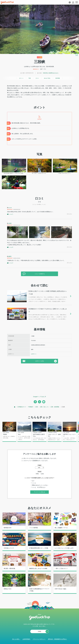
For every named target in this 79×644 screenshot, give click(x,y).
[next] (77, 431)
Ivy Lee (10, 208)
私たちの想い (16, 639)
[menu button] (77, 2)
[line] (44, 402)
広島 (37, 407)
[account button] (73, 2)
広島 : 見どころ (44, 407)
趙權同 (10, 256)
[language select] (70, 2)
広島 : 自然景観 (55, 407)
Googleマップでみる (39, 397)
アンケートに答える (39, 492)
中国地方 (31, 407)
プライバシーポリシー (39, 639)
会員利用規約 (26, 639)
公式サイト (34, 354)
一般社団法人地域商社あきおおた (50, 73)
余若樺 (10, 223)
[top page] (15, 407)
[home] (7, 3)
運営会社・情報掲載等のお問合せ (57, 639)
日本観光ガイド (22, 407)
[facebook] (35, 402)
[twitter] (39, 402)
